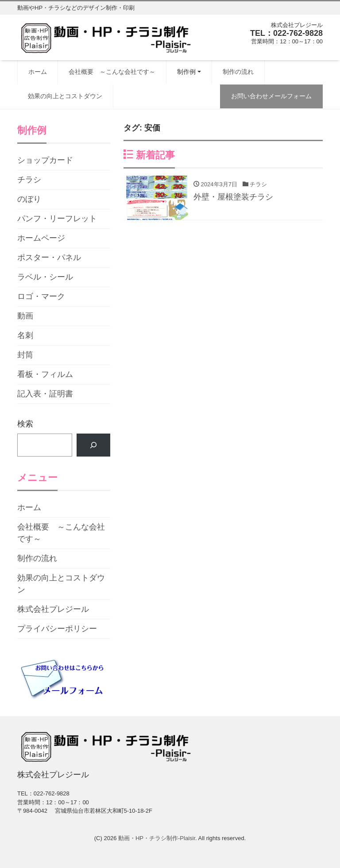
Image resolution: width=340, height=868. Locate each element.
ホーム (38, 72)
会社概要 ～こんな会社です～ (112, 72)
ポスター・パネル (49, 257)
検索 (25, 424)
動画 (25, 316)
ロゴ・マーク (41, 296)
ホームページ (41, 238)
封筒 (25, 355)
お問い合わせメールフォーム (271, 96)
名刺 (25, 335)
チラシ (29, 180)
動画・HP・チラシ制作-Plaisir (157, 838)
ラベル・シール (45, 277)
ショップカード (45, 160)
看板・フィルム (45, 374)
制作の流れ (238, 72)
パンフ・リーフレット (57, 219)
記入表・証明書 (45, 394)
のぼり (29, 199)
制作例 (186, 72)
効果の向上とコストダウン (65, 96)
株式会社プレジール (53, 609)
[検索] (93, 445)
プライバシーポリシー (57, 629)
